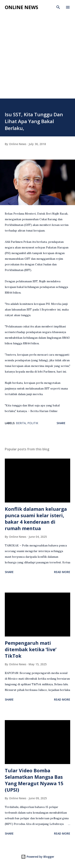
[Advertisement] (37, 59)
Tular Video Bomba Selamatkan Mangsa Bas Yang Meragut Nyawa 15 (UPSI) (34, 780)
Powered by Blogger (38, 857)
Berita (21, 423)
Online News (21, 7)
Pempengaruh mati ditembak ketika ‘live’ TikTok (31, 649)
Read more (62, 572)
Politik (33, 423)
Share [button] (61, 423)
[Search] (58, 7)
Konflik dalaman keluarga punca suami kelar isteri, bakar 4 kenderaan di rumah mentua (36, 519)
